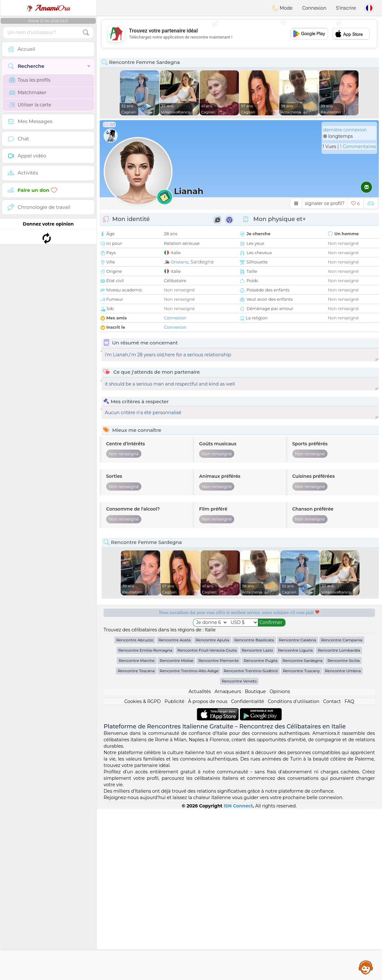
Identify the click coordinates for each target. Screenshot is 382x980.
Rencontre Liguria (296, 821)
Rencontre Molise (176, 831)
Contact (332, 872)
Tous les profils (30, 80)
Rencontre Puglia (261, 831)
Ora (48, 8)
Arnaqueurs (228, 862)
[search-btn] (86, 33)
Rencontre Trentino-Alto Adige (189, 842)
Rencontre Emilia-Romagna (145, 821)
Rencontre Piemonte (219, 831)
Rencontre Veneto (239, 852)
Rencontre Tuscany (301, 842)
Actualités (200, 862)
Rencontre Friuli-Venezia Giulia (207, 821)
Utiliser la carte (30, 105)
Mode (282, 8)
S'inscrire (346, 8)
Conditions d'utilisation (294, 872)
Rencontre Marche (136, 831)
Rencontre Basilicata (254, 811)
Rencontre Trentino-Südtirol (251, 842)
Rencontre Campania (342, 811)
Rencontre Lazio (257, 821)
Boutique (255, 862)
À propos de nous (208, 872)
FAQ (350, 872)
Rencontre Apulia (212, 811)
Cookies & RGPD (142, 872)
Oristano (180, 262)
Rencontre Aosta (175, 811)
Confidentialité (248, 872)
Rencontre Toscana (136, 842)
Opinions (280, 862)
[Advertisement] (239, 34)
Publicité (175, 872)
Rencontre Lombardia (339, 821)
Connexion (314, 8)
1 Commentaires (358, 147)
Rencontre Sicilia (343, 831)
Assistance (366, 967)
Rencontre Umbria (343, 842)
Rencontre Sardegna (303, 831)
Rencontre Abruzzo (135, 811)
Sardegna (202, 262)
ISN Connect (238, 977)
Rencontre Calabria (298, 811)
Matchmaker (28, 93)
